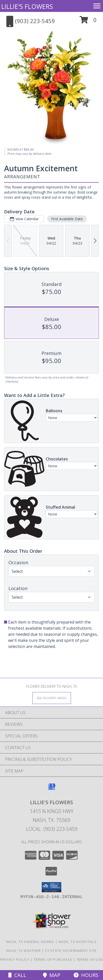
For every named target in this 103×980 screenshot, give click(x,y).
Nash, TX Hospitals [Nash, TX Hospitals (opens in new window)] (78, 942)
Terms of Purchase (53, 959)
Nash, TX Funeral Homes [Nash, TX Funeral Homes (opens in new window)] (30, 942)
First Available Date (67, 219)
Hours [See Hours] (86, 975)
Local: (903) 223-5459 (52, 829)
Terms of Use (90, 959)
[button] (88, 22)
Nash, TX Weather (24, 951)
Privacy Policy (15, 959)
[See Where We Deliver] (52, 698)
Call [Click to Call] (17, 975)
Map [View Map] (52, 975)
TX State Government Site (71, 951)
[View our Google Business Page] (52, 789)
